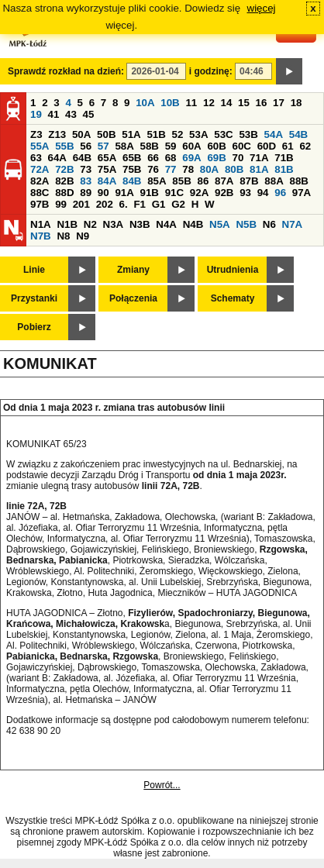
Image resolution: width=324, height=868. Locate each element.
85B (181, 181)
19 (36, 114)
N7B (41, 236)
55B (64, 146)
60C (242, 146)
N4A (166, 224)
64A (57, 158)
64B (82, 158)
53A (198, 134)
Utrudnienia (233, 270)
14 (227, 103)
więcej (262, 8)
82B (64, 181)
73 (86, 169)
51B (156, 134)
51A (131, 134)
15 (244, 103)
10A (145, 103)
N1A (41, 224)
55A (40, 146)
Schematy (233, 298)
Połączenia (133, 298)
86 (203, 181)
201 (81, 204)
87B (249, 181)
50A (81, 134)
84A (107, 181)
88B (298, 181)
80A (209, 169)
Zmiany (133, 270)
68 (171, 158)
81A (259, 169)
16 (262, 103)
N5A (220, 224)
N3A (114, 224)
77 (171, 169)
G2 (178, 204)
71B (284, 158)
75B (132, 169)
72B (64, 169)
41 (54, 114)
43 (71, 114)
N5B (246, 224)
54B (298, 134)
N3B (140, 224)
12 (209, 103)
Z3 (36, 134)
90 (103, 193)
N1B (67, 224)
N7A (293, 224)
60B (216, 146)
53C (223, 134)
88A (274, 181)
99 (61, 204)
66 (153, 158)
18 (296, 103)
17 (279, 103)
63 (36, 158)
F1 (140, 204)
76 (153, 169)
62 (305, 146)
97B (40, 204)
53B (248, 134)
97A (302, 193)
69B (216, 158)
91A (124, 193)
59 (171, 146)
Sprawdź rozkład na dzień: (66, 71)
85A (157, 181)
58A (124, 146)
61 (288, 146)
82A (40, 181)
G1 (159, 204)
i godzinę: (211, 71)
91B (150, 193)
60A (191, 146)
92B (224, 193)
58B (150, 146)
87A (224, 181)
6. (124, 204)
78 (188, 169)
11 (191, 103)
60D (267, 146)
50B (106, 134)
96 (280, 193)
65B (132, 158)
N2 (90, 224)
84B (132, 181)
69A (191, 158)
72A (40, 169)
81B (284, 169)
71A (259, 158)
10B (170, 103)
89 (86, 193)
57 (103, 146)
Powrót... (162, 785)
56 (86, 146)
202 (105, 204)
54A (274, 134)
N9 (83, 236)
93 (245, 193)
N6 (269, 224)
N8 (63, 236)
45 (89, 114)
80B (234, 169)
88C (40, 193)
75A (107, 169)
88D (64, 193)
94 (263, 193)
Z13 (57, 134)
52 (178, 134)
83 (86, 181)
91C (174, 193)
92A (199, 193)
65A (107, 158)
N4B (193, 224)
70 (238, 158)
